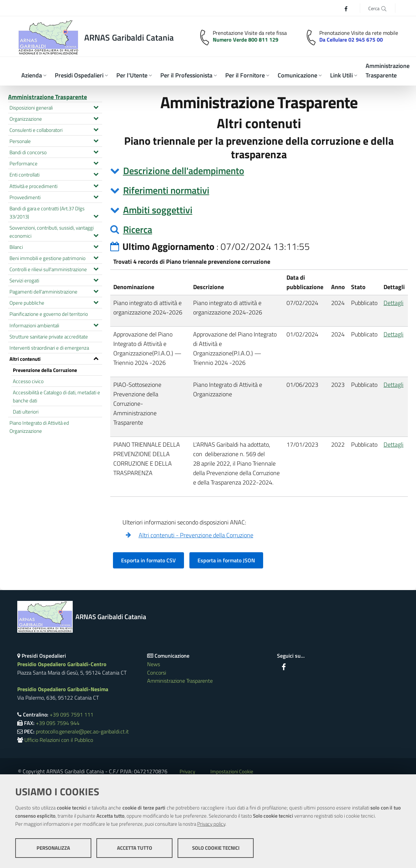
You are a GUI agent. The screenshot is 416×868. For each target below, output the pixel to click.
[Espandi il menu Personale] (96, 140)
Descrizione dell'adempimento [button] (184, 171)
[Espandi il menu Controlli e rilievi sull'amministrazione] (96, 268)
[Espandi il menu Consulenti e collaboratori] (96, 129)
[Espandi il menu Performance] (96, 162)
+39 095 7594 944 (58, 723)
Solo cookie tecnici (216, 848)
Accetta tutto (135, 848)
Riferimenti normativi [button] (166, 190)
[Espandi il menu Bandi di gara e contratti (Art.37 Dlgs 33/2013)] (96, 215)
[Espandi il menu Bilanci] (96, 246)
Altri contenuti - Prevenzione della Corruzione (196, 535)
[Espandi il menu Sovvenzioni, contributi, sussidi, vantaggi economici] (96, 235)
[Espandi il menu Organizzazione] (96, 118)
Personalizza (53, 848)
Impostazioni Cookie (232, 771)
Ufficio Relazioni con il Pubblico (59, 740)
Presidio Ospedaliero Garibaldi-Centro (62, 664)
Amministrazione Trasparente (48, 97)
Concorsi (157, 673)
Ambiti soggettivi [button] (158, 210)
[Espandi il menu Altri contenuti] (96, 358)
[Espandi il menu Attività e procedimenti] (96, 185)
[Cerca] (378, 8)
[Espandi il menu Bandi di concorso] (96, 151)
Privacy (187, 771)
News (154, 664)
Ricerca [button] (138, 229)
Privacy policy (211, 824)
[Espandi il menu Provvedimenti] (96, 196)
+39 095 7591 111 (72, 714)
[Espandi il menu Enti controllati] (96, 173)
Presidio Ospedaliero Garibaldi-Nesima (63, 689)
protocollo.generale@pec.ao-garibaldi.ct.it (82, 731)
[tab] (259, 171)
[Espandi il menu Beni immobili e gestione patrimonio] (96, 257)
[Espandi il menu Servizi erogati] (96, 279)
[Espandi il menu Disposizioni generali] (96, 107)
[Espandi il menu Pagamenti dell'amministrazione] (96, 290)
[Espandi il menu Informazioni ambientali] (96, 324)
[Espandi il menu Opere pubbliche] (96, 302)
